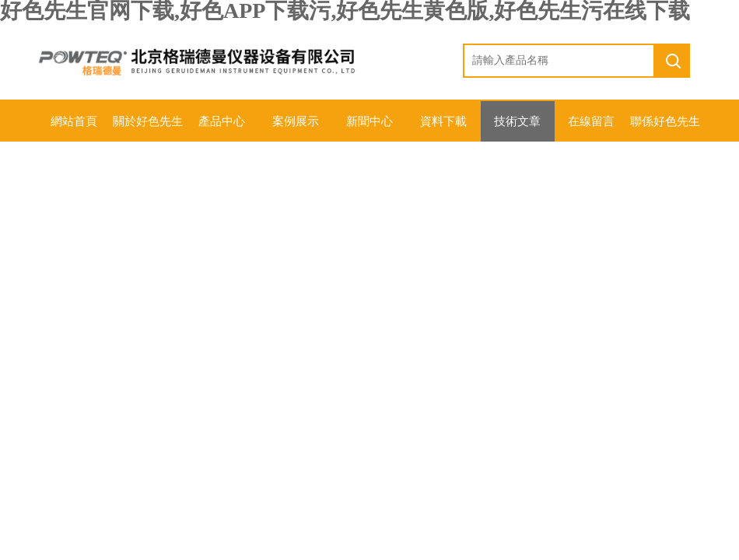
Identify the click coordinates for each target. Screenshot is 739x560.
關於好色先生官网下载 (148, 128)
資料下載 (443, 121)
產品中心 (222, 121)
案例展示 (296, 121)
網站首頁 (74, 121)
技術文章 (517, 121)
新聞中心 (369, 121)
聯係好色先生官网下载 (665, 128)
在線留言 (591, 121)
